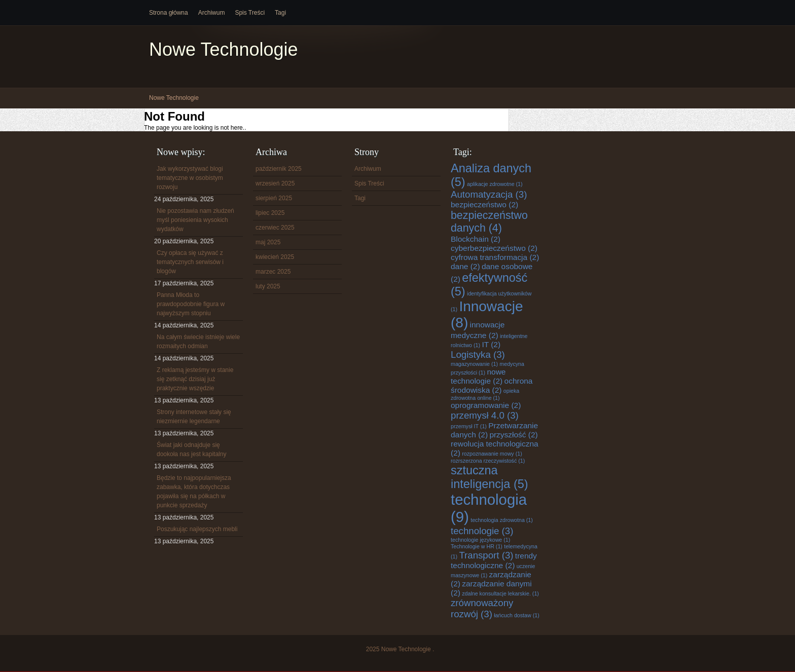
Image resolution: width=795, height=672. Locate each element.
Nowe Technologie (224, 49)
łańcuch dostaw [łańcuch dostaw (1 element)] (516, 615)
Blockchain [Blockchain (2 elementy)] (476, 239)
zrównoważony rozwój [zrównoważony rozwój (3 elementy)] (482, 608)
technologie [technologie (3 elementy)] (482, 531)
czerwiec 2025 (275, 228)
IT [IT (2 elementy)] (491, 344)
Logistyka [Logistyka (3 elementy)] (478, 354)
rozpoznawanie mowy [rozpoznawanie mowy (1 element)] (492, 454)
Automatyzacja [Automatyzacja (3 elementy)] (489, 194)
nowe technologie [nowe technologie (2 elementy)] (478, 376)
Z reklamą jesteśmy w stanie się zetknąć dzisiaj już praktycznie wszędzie (195, 379)
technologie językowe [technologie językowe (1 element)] (480, 540)
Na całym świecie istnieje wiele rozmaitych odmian (198, 342)
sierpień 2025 (274, 198)
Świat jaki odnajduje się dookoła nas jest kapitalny (191, 450)
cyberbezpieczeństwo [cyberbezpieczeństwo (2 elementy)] (494, 248)
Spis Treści (250, 13)
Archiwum (212, 13)
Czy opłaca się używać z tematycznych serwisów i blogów (190, 262)
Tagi (280, 13)
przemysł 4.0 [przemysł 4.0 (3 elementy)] (485, 415)
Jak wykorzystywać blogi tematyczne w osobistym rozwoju (190, 178)
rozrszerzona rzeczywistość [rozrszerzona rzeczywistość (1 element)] (488, 461)
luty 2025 (268, 286)
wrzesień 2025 (275, 183)
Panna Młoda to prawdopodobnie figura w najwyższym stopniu (191, 304)
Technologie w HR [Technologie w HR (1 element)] (477, 546)
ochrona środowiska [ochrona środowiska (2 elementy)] (492, 385)
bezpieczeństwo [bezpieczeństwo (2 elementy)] (484, 204)
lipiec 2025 (270, 213)
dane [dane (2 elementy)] (465, 266)
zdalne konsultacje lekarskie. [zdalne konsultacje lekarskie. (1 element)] (500, 593)
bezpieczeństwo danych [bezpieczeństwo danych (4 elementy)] (489, 222)
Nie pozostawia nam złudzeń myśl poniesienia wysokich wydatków (195, 220)
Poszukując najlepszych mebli (197, 529)
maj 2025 (268, 242)
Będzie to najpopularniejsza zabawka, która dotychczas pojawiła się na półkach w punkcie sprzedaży (194, 492)
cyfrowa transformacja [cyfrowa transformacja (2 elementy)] (495, 257)
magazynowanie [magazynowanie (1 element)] (474, 364)
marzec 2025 (273, 272)
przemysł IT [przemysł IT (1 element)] (469, 426)
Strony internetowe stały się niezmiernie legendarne (194, 417)
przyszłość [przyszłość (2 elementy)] (513, 435)
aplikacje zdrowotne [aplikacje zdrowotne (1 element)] (495, 184)
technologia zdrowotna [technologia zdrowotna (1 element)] (502, 520)
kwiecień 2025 (275, 257)
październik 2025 (279, 169)
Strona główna (169, 13)
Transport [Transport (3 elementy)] (486, 555)
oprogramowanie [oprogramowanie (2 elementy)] (486, 405)
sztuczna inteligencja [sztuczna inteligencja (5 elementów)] (490, 477)
